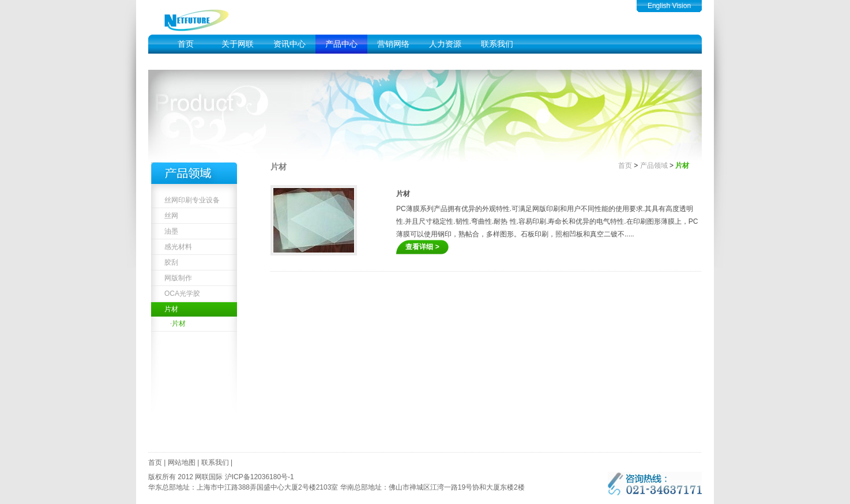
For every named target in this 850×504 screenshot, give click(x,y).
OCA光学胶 (182, 294)
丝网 (171, 216)
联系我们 (497, 44)
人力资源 (445, 44)
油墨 (171, 231)
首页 (186, 44)
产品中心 (341, 44)
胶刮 (171, 262)
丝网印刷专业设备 (192, 200)
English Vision (669, 6)
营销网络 (393, 44)
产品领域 (654, 166)
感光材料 (178, 247)
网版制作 (178, 278)
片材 (171, 309)
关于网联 (238, 44)
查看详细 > (422, 247)
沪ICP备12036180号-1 (259, 477)
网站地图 (182, 462)
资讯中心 (289, 44)
